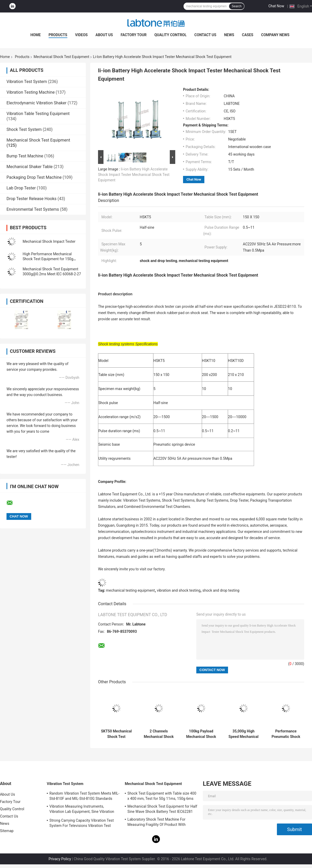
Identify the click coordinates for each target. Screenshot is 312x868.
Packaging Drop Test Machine (34, 177)
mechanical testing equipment (131, 590)
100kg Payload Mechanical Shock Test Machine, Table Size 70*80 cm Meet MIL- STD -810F (201, 734)
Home (36, 35)
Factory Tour (134, 35)
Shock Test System (24, 129)
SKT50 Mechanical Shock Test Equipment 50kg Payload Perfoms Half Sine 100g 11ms (116, 734)
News (229, 35)
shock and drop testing (221, 590)
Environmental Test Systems (33, 209)
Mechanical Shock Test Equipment (61, 57)
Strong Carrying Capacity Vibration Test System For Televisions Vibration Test (82, 823)
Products (58, 35)
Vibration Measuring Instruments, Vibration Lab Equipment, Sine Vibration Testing (82, 810)
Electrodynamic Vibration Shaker (37, 103)
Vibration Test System (27, 82)
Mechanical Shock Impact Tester (49, 241)
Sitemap (7, 831)
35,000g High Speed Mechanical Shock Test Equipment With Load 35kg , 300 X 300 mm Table (243, 734)
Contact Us (205, 35)
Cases (248, 35)
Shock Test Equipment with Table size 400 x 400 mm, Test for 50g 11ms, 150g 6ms (162, 796)
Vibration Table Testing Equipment (38, 114)
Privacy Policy (60, 859)
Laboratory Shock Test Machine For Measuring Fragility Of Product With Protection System (157, 823)
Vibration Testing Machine (31, 92)
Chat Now (276, 6)
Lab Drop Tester (21, 188)
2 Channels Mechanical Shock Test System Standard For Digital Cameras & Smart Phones (159, 734)
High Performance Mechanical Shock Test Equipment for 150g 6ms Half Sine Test (48, 259)
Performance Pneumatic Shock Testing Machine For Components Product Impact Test (286, 734)
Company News (275, 35)
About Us (104, 35)
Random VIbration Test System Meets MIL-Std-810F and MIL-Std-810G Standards (84, 796)
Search (237, 6)
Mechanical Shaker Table (30, 167)
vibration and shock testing (179, 590)
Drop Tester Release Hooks (31, 199)
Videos (82, 35)
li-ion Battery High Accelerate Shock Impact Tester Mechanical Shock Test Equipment (134, 175)
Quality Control (171, 35)
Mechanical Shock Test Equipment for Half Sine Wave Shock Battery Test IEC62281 (162, 809)
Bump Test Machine (25, 156)
